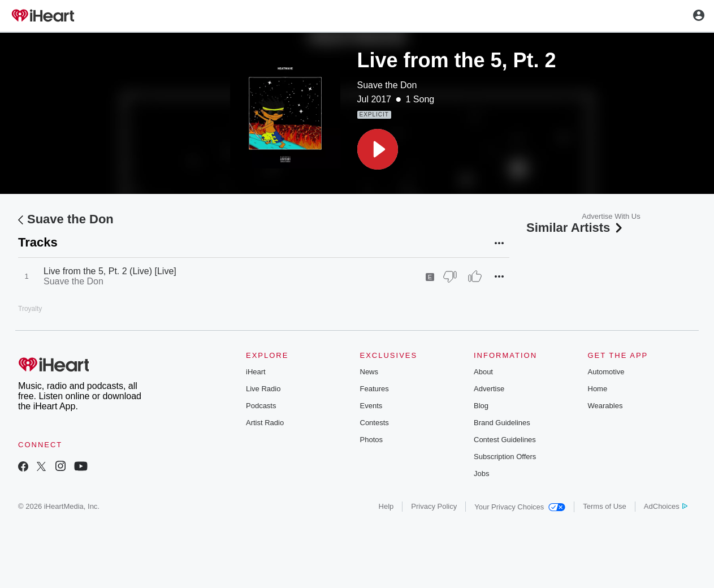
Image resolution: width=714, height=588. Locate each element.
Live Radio (263, 389)
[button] (378, 149)
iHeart (256, 372)
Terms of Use (605, 506)
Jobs (481, 474)
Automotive (606, 372)
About (483, 372)
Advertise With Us (611, 216)
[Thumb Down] (450, 276)
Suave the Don (387, 85)
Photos (371, 440)
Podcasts (261, 406)
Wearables (605, 406)
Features (375, 389)
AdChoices (666, 506)
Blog (481, 406)
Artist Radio (265, 423)
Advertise (489, 389)
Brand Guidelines (502, 423)
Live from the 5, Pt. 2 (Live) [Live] (110, 271)
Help (386, 506)
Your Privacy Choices (520, 507)
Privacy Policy (434, 506)
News (369, 372)
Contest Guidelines (505, 440)
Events (371, 406)
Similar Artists (575, 228)
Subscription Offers (505, 457)
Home (598, 389)
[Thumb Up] (475, 276)
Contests (375, 423)
